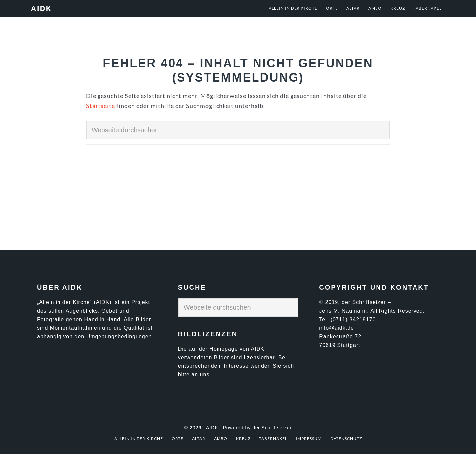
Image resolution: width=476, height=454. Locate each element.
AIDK (41, 8)
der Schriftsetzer (272, 428)
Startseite (100, 106)
